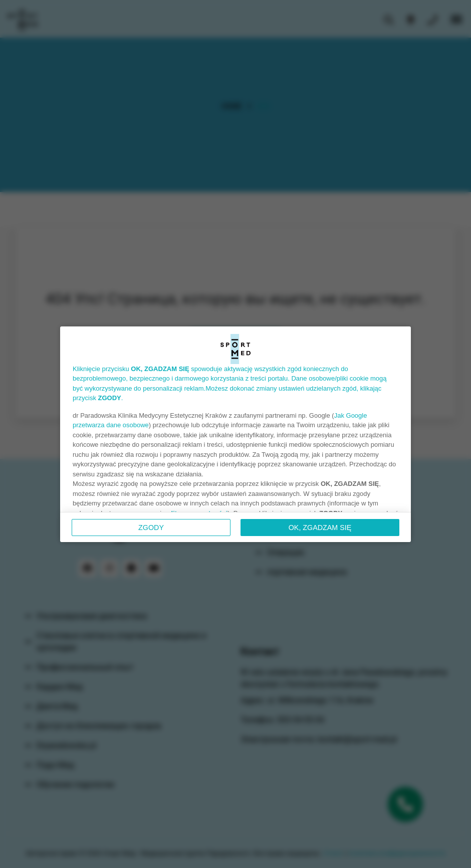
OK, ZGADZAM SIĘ (320, 528)
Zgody (151, 528)
